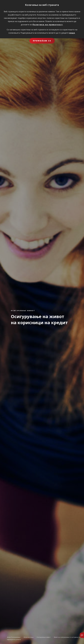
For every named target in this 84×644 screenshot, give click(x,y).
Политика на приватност (48, 25)
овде (72, 33)
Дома (9, 637)
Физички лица (29, 637)
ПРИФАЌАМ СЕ (42, 41)
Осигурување (16, 637)
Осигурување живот (44, 637)
